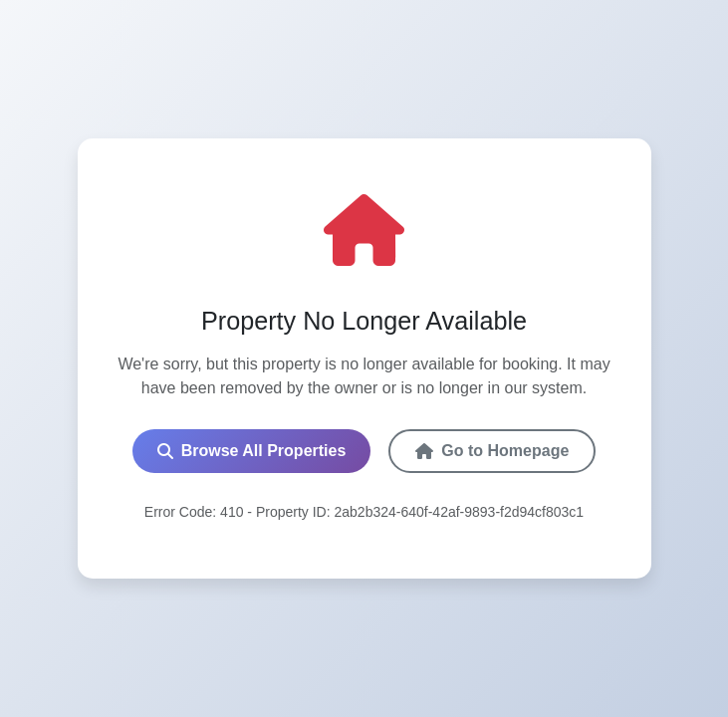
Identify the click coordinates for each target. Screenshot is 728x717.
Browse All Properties (252, 451)
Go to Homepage (492, 451)
